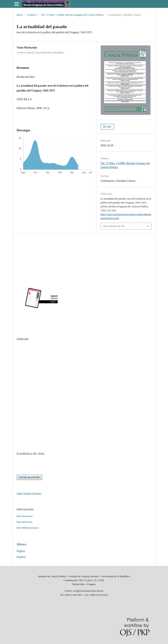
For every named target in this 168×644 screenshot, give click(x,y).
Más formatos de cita (114, 226)
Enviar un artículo (29, 477)
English (21, 551)
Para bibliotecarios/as (28, 528)
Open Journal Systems (29, 494)
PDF (109, 127)
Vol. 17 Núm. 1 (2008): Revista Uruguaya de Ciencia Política (72, 15)
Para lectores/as (25, 516)
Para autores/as (24, 522)
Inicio (20, 15)
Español (21, 557)
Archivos (32, 15)
